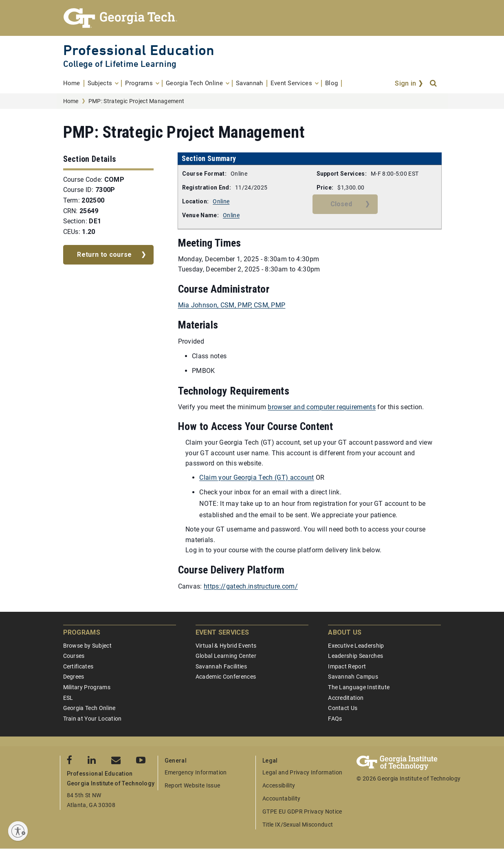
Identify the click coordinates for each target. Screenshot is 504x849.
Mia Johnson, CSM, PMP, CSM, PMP (232, 305)
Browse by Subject (87, 646)
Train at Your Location (92, 719)
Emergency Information (196, 772)
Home (71, 101)
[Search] (434, 84)
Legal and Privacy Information (302, 772)
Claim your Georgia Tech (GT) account (257, 477)
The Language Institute (359, 687)
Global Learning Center (226, 656)
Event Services (222, 632)
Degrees (74, 677)
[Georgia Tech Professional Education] (252, 18)
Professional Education (139, 50)
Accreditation (346, 698)
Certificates (78, 666)
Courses (74, 656)
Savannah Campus (353, 677)
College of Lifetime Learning (120, 64)
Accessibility (279, 785)
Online (221, 201)
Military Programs (87, 687)
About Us (345, 632)
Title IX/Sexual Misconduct (298, 825)
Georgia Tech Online (89, 708)
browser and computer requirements (322, 407)
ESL (68, 698)
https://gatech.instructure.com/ (251, 586)
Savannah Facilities (221, 666)
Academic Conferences (226, 677)
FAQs (335, 719)
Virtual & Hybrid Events (226, 646)
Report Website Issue (192, 785)
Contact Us (343, 708)
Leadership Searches (355, 656)
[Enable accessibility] (18, 831)
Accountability (281, 798)
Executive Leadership (356, 646)
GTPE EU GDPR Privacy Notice (302, 812)
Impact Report (347, 666)
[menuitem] (74, 83)
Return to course (104, 255)
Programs (82, 632)
